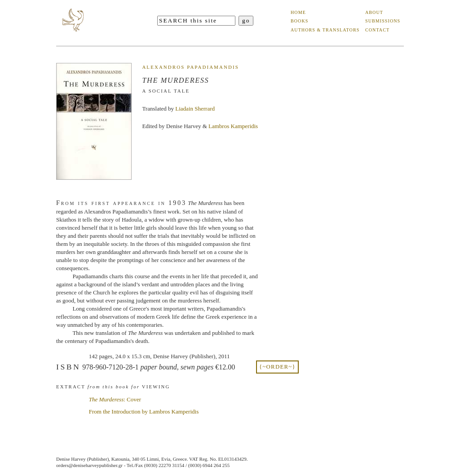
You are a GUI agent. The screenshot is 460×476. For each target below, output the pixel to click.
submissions (383, 21)
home (298, 12)
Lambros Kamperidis (233, 126)
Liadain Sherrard (195, 109)
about (374, 12)
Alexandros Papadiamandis (190, 67)
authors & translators (325, 30)
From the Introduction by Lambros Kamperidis (144, 411)
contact (377, 30)
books (299, 21)
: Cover (115, 399)
